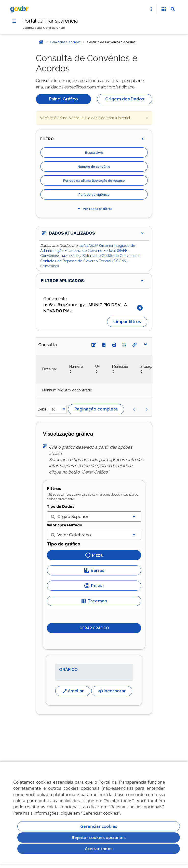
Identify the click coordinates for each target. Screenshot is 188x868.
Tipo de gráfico (64, 544)
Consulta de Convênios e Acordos (111, 42)
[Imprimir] (114, 345)
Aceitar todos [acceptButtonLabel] (99, 849)
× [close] (147, 118)
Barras (94, 570)
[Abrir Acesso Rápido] (151, 9)
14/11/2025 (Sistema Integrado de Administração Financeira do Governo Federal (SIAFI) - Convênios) (88, 251)
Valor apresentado (65, 525)
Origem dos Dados (125, 99)
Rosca (94, 586)
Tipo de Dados (61, 507)
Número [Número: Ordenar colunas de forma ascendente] (76, 367)
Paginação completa (96, 409)
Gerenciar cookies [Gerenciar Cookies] (99, 826)
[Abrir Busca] (173, 9)
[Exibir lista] (134, 516)
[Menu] (14, 21)
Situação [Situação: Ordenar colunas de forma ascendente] (148, 367)
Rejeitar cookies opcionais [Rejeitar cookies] (99, 837)
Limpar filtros (127, 322)
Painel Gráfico (63, 99)
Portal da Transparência (50, 21)
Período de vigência (94, 195)
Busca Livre (94, 153)
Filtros (54, 489)
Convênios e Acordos (65, 42)
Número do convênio (94, 167)
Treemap (94, 601)
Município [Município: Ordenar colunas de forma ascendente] (120, 367)
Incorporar (112, 691)
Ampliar (73, 691)
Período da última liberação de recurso (94, 181)
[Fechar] (140, 308)
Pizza (94, 555)
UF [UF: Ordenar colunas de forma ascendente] (98, 367)
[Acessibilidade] (164, 9)
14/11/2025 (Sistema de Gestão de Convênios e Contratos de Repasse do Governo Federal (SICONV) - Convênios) (90, 261)
